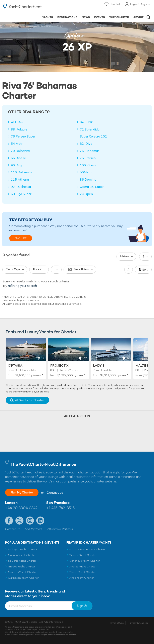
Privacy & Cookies (138, 623)
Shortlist (115, 4)
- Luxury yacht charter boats (22, 7)
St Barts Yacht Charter (22, 561)
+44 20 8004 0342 (21, 508)
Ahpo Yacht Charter (82, 578)
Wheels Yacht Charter (83, 555)
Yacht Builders (20, 26)
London (11, 503)
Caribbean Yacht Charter (23, 578)
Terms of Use (117, 623)
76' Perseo (88, 158)
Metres (125, 256)
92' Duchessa (21, 187)
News (86, 17)
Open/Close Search (148, 17)
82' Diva (86, 144)
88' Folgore (19, 129)
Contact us (59, 493)
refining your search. (23, 286)
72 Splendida (90, 129)
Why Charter (119, 17)
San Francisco (58, 503)
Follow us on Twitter (19, 521)
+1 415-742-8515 (60, 508)
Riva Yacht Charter (43, 26)
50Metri (86, 172)
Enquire (21, 238)
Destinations (67, 17)
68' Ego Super (21, 194)
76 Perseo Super (23, 136)
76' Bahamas (90, 151)
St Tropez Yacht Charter (23, 549)
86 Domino (88, 179)
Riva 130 (87, 122)
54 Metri (17, 144)
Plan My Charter (24, 492)
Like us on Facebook (9, 521)
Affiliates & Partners (60, 529)
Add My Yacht (34, 529)
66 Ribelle (18, 158)
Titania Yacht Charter (82, 572)
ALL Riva (18, 122)
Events (100, 17)
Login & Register (140, 4)
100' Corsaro (89, 165)
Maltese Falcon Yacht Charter (88, 549)
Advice (138, 17)
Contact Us (13, 529)
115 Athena (20, 179)
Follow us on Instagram (30, 521)
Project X (59, 365)
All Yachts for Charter (29, 400)
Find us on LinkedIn (40, 521)
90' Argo (17, 165)
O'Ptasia (15, 365)
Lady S (99, 365)
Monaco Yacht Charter (22, 555)
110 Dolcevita (21, 172)
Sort (145, 269)
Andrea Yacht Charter (83, 567)
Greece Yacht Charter (22, 567)
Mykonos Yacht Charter (22, 572)
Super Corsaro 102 (93, 136)
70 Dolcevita (20, 151)
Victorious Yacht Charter (85, 561)
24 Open (86, 194)
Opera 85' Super (92, 187)
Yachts (48, 17)
